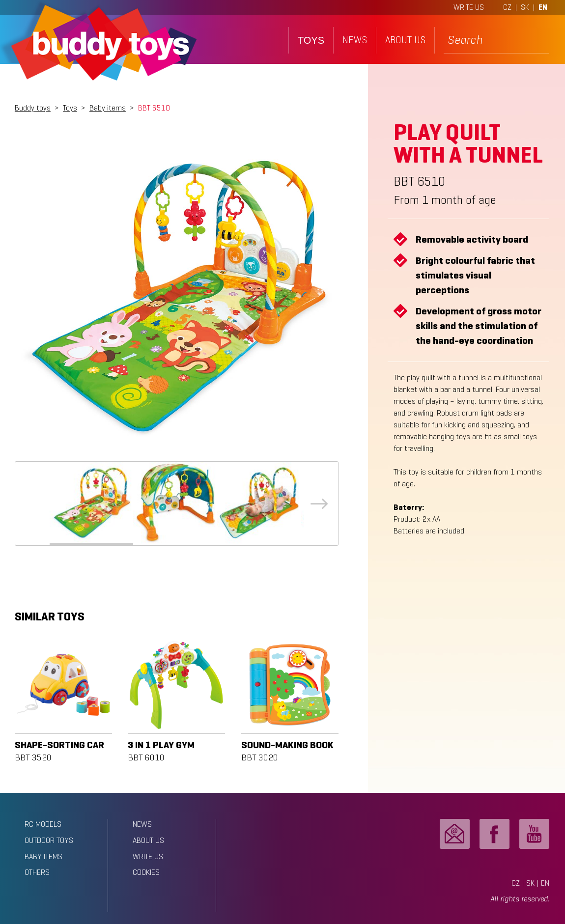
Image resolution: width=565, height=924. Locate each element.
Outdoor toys (49, 840)
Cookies (146, 872)
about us (405, 40)
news (355, 40)
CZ (507, 7)
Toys (70, 108)
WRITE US (469, 7)
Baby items (108, 108)
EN (543, 7)
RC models (43, 824)
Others (37, 872)
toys (311, 40)
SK (525, 7)
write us (148, 856)
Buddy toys (33, 108)
